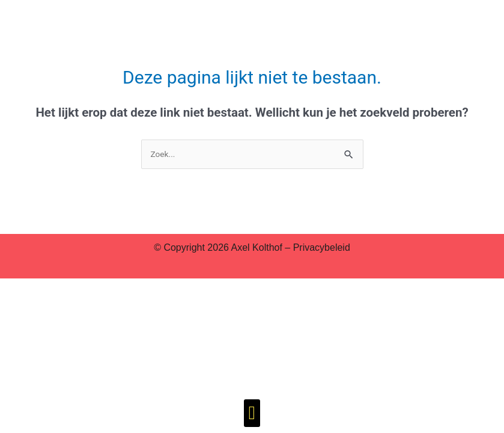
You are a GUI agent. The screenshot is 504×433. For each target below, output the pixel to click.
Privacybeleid (322, 247)
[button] (252, 413)
